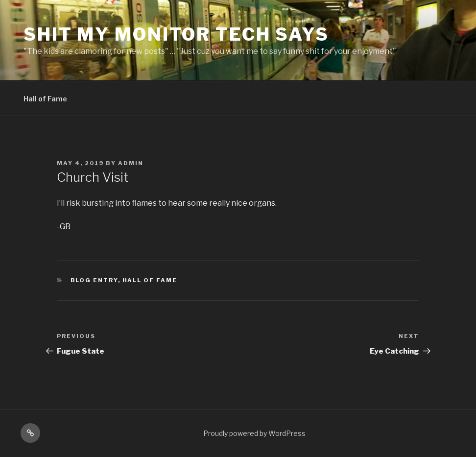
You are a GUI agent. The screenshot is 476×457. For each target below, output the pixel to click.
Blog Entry (94, 280)
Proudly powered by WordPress (254, 433)
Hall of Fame (45, 99)
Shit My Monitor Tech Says (176, 34)
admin (131, 163)
